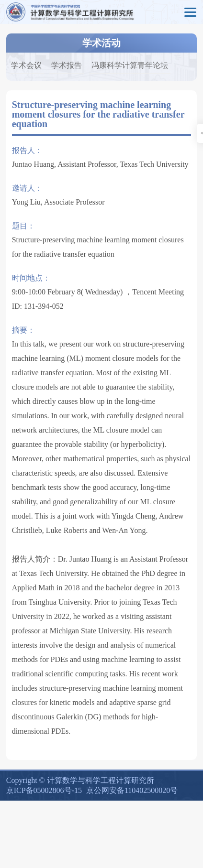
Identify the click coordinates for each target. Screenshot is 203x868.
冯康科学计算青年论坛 (130, 65)
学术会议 (26, 65)
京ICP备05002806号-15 (44, 790)
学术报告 (67, 65)
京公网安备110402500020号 (132, 790)
